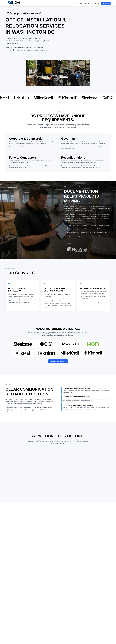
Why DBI (87, 3)
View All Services (58, 317)
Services (80, 3)
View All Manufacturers (58, 361)
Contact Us (106, 3)
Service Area (95, 3)
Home (74, 3)
